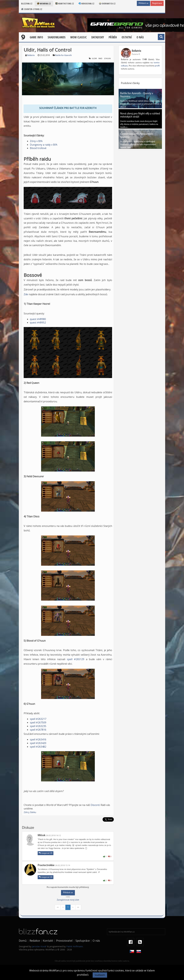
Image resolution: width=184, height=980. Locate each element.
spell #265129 (76, 659)
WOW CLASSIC (78, 37)
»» (78, 907)
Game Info (36, 37)
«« (58, 907)
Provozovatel (64, 941)
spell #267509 (38, 722)
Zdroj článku (30, 812)
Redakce (35, 941)
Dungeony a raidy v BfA (44, 145)
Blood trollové (38, 148)
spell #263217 (38, 719)
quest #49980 (38, 319)
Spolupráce (83, 941)
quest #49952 (38, 323)
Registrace (157, 3)
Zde (26, 294)
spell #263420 (38, 743)
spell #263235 (38, 726)
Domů (23, 941)
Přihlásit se (143, 3)
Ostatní (127, 37)
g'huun (107, 59)
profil (157, 66)
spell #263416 (38, 739)
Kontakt (48, 941)
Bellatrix (31, 55)
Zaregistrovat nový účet (68, 900)
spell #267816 (38, 730)
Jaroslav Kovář (39, 946)
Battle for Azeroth (64, 55)
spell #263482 (38, 747)
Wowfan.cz (44, 4)
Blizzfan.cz (27, 4)
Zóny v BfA (36, 141)
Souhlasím (100, 975)
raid (100, 59)
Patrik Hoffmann (75, 946)
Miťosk (41, 835)
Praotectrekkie (46, 865)
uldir (94, 59)
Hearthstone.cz (65, 4)
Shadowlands (57, 37)
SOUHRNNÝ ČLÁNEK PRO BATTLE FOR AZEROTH (68, 108)
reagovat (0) (46, 853)
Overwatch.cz (107, 4)
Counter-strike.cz (32, 9)
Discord (95, 805)
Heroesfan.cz (86, 4)
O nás (140, 37)
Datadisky (98, 37)
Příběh (113, 37)
